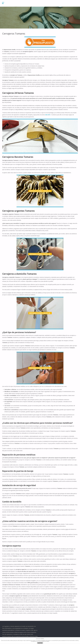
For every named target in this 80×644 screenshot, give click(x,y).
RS (3, 3)
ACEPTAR (40, 643)
